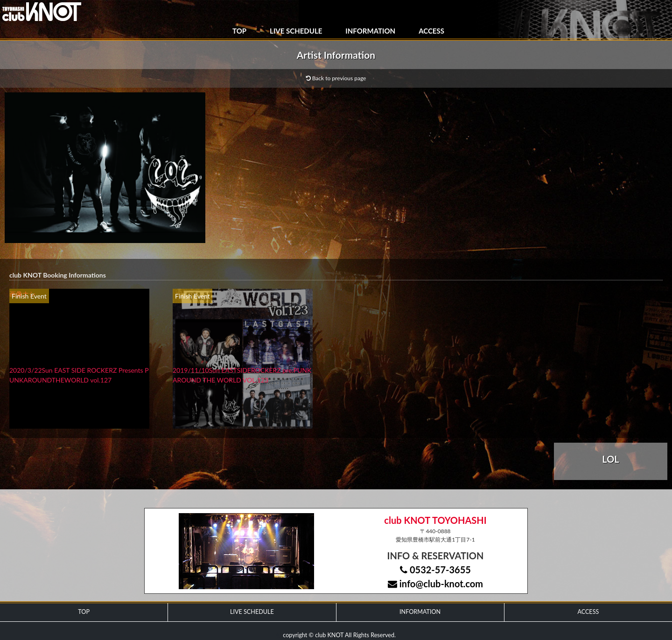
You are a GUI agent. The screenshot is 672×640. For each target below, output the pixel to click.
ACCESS (431, 31)
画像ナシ (22, 294)
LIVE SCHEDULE (296, 31)
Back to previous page (336, 78)
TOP (239, 31)
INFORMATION (370, 31)
